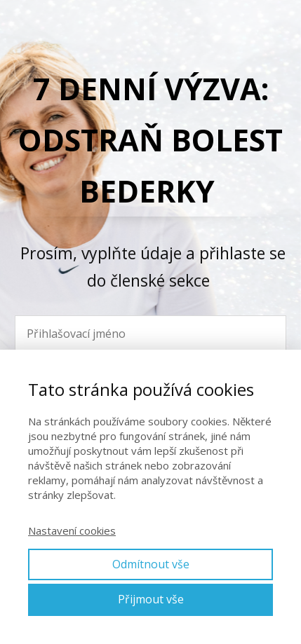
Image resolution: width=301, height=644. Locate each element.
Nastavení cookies (72, 530)
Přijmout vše (151, 599)
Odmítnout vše (151, 564)
